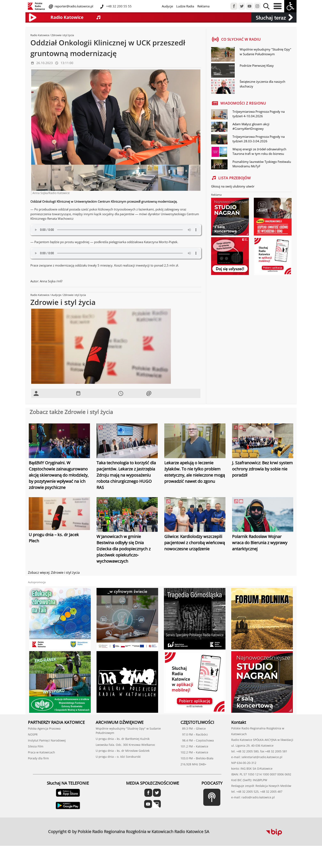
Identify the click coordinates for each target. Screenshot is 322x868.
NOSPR (33, 734)
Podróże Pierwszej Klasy (257, 66)
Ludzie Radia (185, 6)
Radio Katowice (40, 35)
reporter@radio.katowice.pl (74, 6)
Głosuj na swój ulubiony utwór (233, 186)
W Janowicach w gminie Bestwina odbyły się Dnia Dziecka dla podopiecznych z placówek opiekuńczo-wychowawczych (124, 549)
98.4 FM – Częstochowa (197, 740)
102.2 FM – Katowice (194, 752)
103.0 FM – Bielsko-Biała (197, 758)
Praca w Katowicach (41, 752)
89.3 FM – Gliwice (193, 728)
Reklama (203, 6)
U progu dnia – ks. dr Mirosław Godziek (123, 751)
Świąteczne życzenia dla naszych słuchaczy (262, 84)
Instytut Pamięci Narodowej (47, 740)
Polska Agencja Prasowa (44, 728)
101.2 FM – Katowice (194, 746)
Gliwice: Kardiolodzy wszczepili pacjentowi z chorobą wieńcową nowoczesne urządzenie (195, 543)
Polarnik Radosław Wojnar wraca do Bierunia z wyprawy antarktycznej (260, 543)
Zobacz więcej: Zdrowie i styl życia (54, 573)
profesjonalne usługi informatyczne (223, 829)
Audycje (167, 6)
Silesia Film (36, 746)
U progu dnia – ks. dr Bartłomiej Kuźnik (123, 739)
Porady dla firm (38, 758)
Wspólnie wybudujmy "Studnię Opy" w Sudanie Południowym (265, 52)
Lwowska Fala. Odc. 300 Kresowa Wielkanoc (125, 745)
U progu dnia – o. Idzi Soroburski (118, 757)
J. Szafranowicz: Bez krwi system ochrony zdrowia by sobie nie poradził (262, 469)
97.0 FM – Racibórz (194, 734)
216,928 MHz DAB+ (193, 764)
